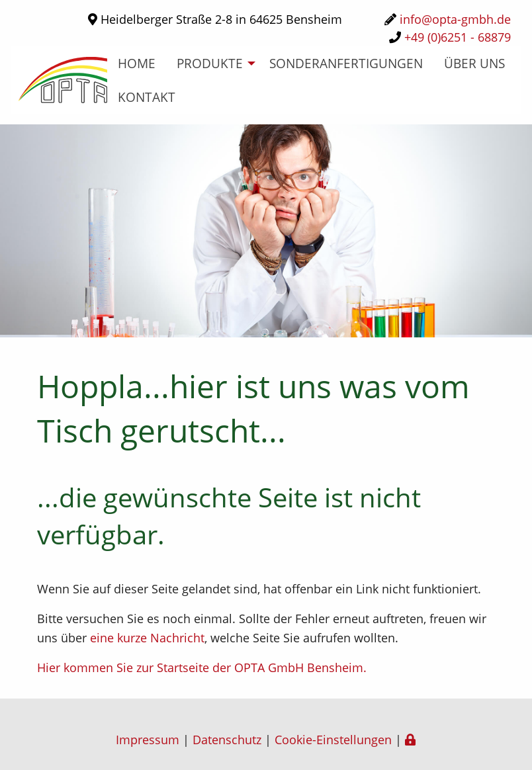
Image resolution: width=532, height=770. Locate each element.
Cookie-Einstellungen (333, 740)
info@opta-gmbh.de (455, 19)
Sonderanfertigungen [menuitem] (346, 63)
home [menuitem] (137, 63)
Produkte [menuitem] (210, 63)
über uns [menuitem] (474, 63)
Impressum (148, 740)
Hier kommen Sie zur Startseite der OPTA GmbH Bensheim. (202, 667)
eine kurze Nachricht (147, 638)
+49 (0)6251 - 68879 (458, 37)
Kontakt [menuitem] (147, 97)
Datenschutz (227, 740)
